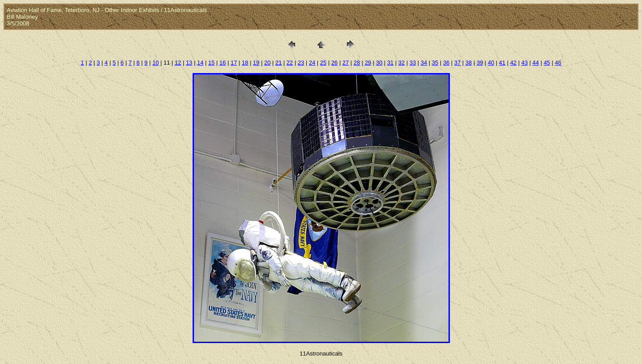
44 (535, 63)
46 (558, 63)
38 (469, 63)
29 (368, 63)
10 (156, 63)
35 (435, 63)
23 (301, 63)
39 (480, 63)
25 (323, 63)
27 (346, 63)
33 (412, 63)
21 (279, 63)
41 (502, 63)
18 (245, 63)
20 (267, 63)
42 (513, 63)
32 (401, 63)
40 (491, 63)
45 (547, 63)
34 (424, 63)
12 (178, 63)
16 (222, 63)
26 (334, 63)
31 (390, 63)
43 (524, 63)
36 (446, 63)
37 (457, 63)
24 (312, 63)
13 (189, 63)
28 (357, 63)
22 (290, 63)
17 (234, 63)
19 (256, 63)
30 (379, 63)
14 (200, 63)
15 (211, 63)
